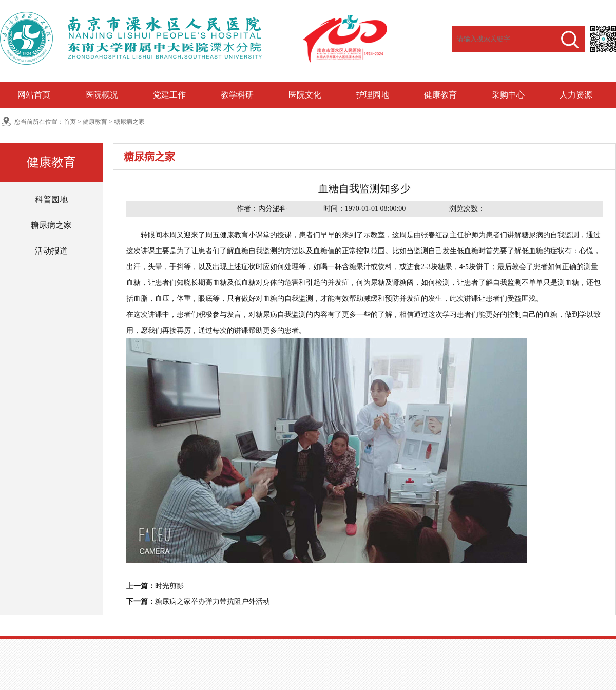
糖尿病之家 (129, 122)
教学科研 (237, 95)
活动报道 (51, 251)
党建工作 (169, 95)
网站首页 (34, 95)
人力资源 (576, 95)
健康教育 (440, 95)
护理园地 (373, 95)
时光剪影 (169, 586)
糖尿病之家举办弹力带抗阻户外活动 (213, 601)
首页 (70, 122)
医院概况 (102, 95)
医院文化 (305, 95)
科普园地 (51, 199)
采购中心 (508, 95)
